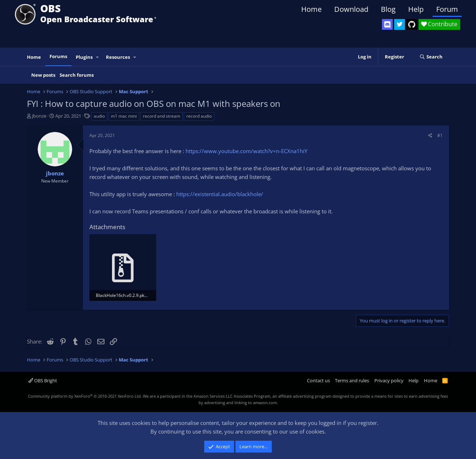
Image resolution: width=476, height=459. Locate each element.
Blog (388, 9)
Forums (58, 56)
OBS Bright (43, 380)
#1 (440, 135)
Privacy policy (389, 380)
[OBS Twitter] (400, 24)
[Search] (431, 57)
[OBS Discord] (387, 24)
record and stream (162, 116)
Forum (447, 9)
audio (99, 116)
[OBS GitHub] (412, 24)
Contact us (318, 380)
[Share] (430, 135)
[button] (98, 57)
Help (416, 9)
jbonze (39, 116)
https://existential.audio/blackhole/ (220, 194)
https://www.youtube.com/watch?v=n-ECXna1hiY (246, 151)
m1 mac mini (124, 116)
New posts (43, 75)
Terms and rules (352, 380)
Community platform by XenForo (85, 396)
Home (311, 9)
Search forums (77, 75)
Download (351, 9)
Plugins (84, 57)
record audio (199, 116)
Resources (118, 57)
